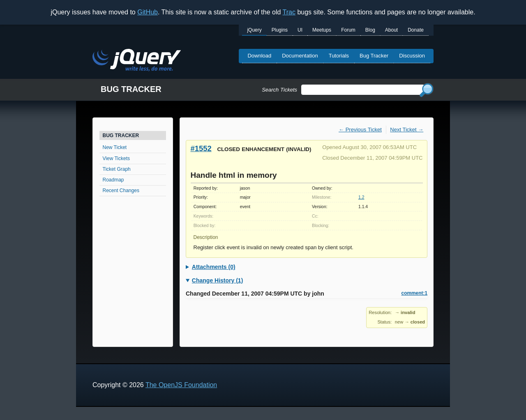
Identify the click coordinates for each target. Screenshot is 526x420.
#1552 (201, 148)
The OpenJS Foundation (181, 385)
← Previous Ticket (360, 130)
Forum (348, 30)
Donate (416, 30)
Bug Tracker (374, 56)
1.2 (361, 197)
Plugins (280, 30)
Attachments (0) (214, 267)
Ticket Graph (117, 169)
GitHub (148, 12)
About (391, 30)
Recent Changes (121, 190)
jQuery (254, 30)
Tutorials (339, 56)
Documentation (300, 56)
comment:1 (414, 293)
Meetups (322, 30)
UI (300, 30)
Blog (370, 30)
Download (259, 56)
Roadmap (113, 180)
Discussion (412, 56)
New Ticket (115, 147)
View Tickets (116, 158)
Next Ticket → (407, 130)
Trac (289, 12)
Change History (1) (217, 280)
